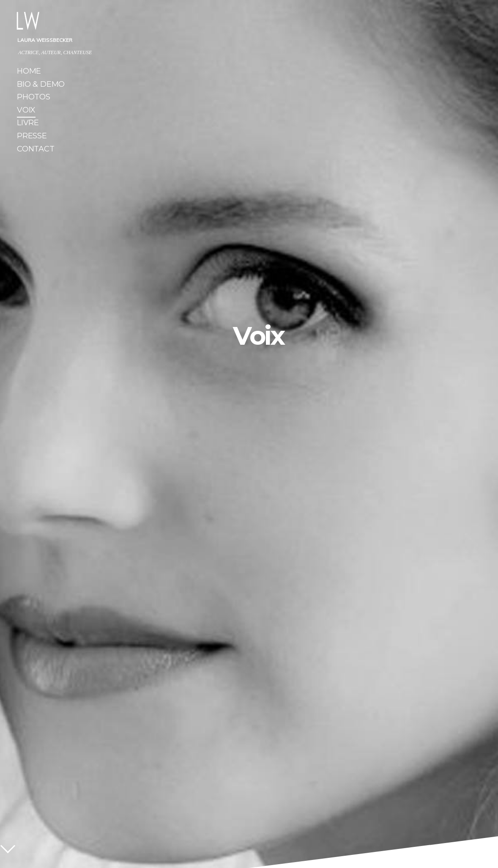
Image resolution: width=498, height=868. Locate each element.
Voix (26, 111)
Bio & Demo (41, 85)
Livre (28, 124)
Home (29, 72)
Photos (34, 98)
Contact (36, 150)
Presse (32, 137)
